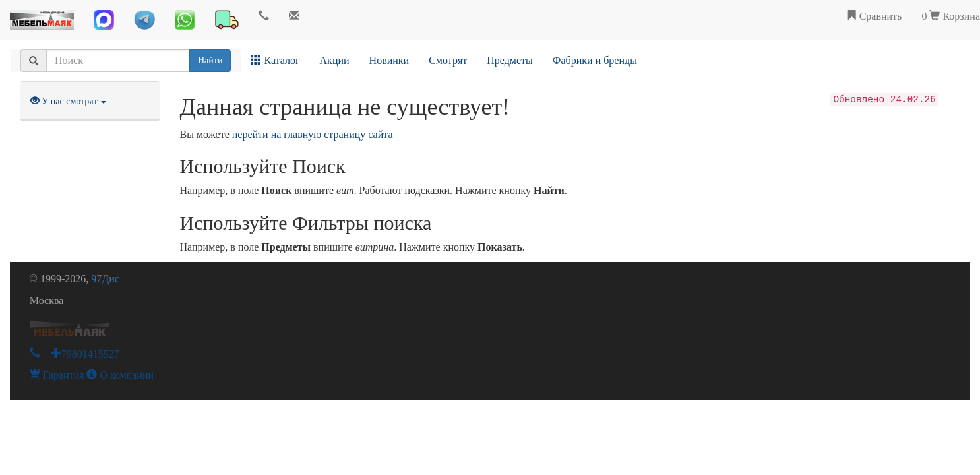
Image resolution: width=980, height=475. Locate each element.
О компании (120, 375)
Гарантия (57, 375)
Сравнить (874, 16)
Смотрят (448, 60)
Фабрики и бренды (595, 60)
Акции (335, 60)
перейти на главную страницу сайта (313, 134)
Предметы (510, 60)
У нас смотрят (69, 101)
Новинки (389, 60)
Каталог (275, 60)
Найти (210, 60)
